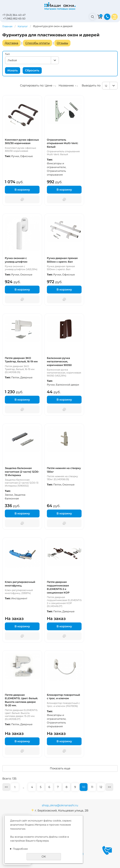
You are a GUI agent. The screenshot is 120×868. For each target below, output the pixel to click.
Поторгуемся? (22, 199)
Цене (49, 86)
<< (6, 787)
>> (109, 787)
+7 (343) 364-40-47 (14, 15)
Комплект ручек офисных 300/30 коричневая (22, 141)
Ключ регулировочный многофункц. (20, 584)
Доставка (11, 43)
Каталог (23, 26)
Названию (66, 86)
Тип (7, 54)
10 (84, 787)
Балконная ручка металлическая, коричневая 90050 (59, 362)
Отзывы (62, 43)
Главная (7, 26)
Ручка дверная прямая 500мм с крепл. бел (62, 260)
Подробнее (20, 849)
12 (101, 787)
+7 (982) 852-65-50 (14, 19)
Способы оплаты (37, 43)
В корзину (22, 190)
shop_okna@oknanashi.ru (60, 805)
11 (92, 787)
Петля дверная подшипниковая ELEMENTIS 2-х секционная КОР (58, 587)
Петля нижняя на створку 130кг (64, 470)
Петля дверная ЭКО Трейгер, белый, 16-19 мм (21, 360)
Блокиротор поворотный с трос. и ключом (63, 697)
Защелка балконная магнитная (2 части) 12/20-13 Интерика (22, 472)
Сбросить (32, 70)
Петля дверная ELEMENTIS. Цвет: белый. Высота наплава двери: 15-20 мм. (21, 700)
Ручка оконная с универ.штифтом (16, 260)
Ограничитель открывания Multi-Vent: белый (62, 143)
